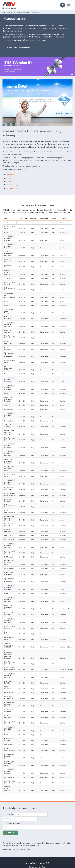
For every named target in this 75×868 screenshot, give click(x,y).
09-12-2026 (27, 699)
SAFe (9, 182)
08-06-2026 (27, 328)
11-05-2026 (27, 261)
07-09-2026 (27, 476)
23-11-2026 (27, 651)
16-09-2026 (27, 505)
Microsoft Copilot (9, 355)
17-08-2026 (27, 442)
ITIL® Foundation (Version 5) (9, 227)
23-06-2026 (27, 382)
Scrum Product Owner (11, 586)
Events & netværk (38, 832)
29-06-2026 (27, 406)
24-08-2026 (27, 453)
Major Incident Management (9, 530)
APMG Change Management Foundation (9, 249)
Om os (37, 835)
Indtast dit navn (9, 743)
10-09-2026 (27, 492)
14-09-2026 (27, 500)
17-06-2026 (27, 367)
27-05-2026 (27, 302)
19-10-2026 (27, 582)
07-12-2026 (27, 687)
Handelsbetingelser (37, 845)
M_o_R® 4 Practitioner (11, 582)
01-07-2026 (27, 412)
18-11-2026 (27, 645)
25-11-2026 (27, 656)
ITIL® (9, 178)
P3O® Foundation (10, 333)
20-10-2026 (27, 593)
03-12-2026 (27, 682)
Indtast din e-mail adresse (13, 756)
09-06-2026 (27, 340)
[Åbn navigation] (69, 5)
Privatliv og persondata (37, 841)
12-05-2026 (27, 271)
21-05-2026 (27, 296)
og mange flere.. (13, 188)
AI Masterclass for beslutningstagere (10, 287)
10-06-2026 (27, 346)
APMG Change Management (17, 185)
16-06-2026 (27, 361)
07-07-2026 (27, 417)
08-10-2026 (27, 567)
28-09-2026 (27, 530)
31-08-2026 (27, 465)
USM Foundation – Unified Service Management (10, 338)
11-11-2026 (27, 634)
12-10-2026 (27, 572)
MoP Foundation (9, 386)
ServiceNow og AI (9, 525)
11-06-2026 (27, 351)
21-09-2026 (27, 521)
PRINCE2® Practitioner (8, 237)
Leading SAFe (8, 496)
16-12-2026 (27, 714)
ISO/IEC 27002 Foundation (9, 656)
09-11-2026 (27, 620)
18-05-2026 (27, 276)
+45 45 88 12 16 (37, 806)
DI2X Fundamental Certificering (10, 350)
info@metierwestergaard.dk (38, 808)
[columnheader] (12, 219)
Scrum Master (8, 271)
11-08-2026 (27, 423)
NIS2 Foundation (9, 500)
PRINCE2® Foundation (8, 243)
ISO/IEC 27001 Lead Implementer (11, 475)
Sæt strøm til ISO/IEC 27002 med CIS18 (11, 266)
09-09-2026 (27, 488)
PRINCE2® (11, 175)
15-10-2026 (27, 578)
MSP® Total (8, 548)
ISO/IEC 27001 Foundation (9, 464)
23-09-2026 (27, 525)
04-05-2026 (27, 244)
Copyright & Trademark (38, 848)
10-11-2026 (27, 626)
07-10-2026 (27, 553)
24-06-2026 (27, 392)
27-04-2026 (27, 228)
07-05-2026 (27, 255)
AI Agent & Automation (11, 255)
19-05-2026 (27, 282)
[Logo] (9, 6)
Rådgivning (38, 829)
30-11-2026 (27, 668)
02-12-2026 (27, 678)
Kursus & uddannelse (8, 12)
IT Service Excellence (10, 492)
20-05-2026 (27, 288)
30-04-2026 (27, 238)
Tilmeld (10, 765)
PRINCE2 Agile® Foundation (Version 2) (11, 405)
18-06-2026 (27, 371)
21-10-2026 (27, 601)
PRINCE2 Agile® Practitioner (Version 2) (11, 435)
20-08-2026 (27, 448)
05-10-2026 (27, 544)
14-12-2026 (27, 704)
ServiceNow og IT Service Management (12, 301)
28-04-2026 (27, 232)
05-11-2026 (27, 614)
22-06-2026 (27, 378)
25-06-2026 (27, 400)
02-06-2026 (27, 313)
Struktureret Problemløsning (9, 260)
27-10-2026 (27, 607)
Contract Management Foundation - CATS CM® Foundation (11, 599)
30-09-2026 (27, 538)
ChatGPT (7, 232)
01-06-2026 (27, 307)
